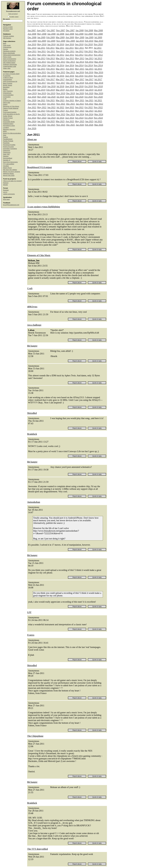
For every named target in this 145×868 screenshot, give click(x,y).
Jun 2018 (51, 86)
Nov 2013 (61, 62)
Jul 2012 (60, 55)
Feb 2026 (89, 125)
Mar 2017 (60, 79)
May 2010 (42, 44)
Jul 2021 (98, 100)
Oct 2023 (51, 114)
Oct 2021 (51, 104)
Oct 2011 (51, 51)
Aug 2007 (41, 30)
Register (6, 190)
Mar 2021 (60, 100)
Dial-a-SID (7, 103)
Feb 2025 (51, 121)
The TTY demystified (37, 849)
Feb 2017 (51, 79)
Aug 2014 (70, 65)
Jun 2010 (51, 44)
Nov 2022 (98, 107)
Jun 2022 (51, 107)
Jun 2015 (89, 69)
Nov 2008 (98, 34)
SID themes (7, 38)
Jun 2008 (51, 34)
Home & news (8, 27)
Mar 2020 (99, 93)
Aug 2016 (70, 76)
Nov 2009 (61, 41)
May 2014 (42, 65)
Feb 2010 (89, 41)
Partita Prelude (8, 141)
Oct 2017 (51, 83)
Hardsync (6, 120)
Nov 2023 (61, 114)
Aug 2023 (32, 114)
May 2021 (80, 100)
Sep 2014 (79, 65)
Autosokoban (8, 80)
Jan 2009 (41, 37)
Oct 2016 (89, 76)
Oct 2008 (89, 34)
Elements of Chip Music (11, 106)
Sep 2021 (42, 104)
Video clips (7, 68)
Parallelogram (8, 139)
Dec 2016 (32, 79)
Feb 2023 (51, 111)
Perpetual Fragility (9, 145)
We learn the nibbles (10, 170)
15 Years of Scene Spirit (11, 74)
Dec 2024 (32, 121)
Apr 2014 (32, 65)
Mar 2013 (60, 58)
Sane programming (10, 59)
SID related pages (9, 63)
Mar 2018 (99, 83)
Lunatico (6, 127)
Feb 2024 (89, 114)
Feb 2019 (51, 90)
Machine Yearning (9, 129)
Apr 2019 (70, 90)
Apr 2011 (69, 48)
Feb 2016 (89, 72)
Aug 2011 (32, 51)
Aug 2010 (70, 44)
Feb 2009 (51, 37)
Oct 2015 (51, 72)
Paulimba (6, 143)
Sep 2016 (79, 76)
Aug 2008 (70, 34)
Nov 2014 (98, 65)
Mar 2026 (99, 125)
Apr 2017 (70, 79)
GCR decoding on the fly (11, 114)
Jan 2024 (80, 114)
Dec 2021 (71, 104)
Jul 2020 (60, 97)
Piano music (7, 57)
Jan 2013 (41, 58)
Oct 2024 (89, 118)
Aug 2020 (70, 97)
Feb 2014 (89, 62)
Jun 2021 (89, 100)
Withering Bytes (8, 174)
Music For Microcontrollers (12, 133)
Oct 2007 (51, 30)
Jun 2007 (32, 30)
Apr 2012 (32, 55)
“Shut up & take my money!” (13, 181)
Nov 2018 (98, 86)
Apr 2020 (32, 97)
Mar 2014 (99, 62)
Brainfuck (32, 434)
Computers (7, 97)
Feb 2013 (51, 58)
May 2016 (42, 76)
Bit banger (32, 346)
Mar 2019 (60, 90)
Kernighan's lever (9, 126)
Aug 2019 (32, 93)
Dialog (5, 104)
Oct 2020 (89, 97)
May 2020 (42, 97)
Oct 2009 (51, 41)
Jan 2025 (41, 121)
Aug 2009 (32, 41)
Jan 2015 (41, 69)
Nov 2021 (61, 104)
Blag (5, 43)
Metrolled (32, 413)
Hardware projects (9, 51)
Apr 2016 (32, 76)
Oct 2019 (51, 93)
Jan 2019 (41, 90)
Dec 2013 (71, 62)
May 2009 (80, 37)
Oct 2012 (89, 55)
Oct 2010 (89, 44)
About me (32, 139)
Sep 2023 (42, 114)
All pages (6, 31)
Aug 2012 (70, 55)
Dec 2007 (70, 30)
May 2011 (79, 48)
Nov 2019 (61, 93)
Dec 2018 (32, 90)
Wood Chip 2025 (9, 175)
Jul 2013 (98, 58)
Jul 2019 (98, 90)
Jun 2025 (89, 121)
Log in (5, 192)
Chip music (7, 45)
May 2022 (42, 107)
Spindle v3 (7, 160)
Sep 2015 (42, 72)
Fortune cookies (8, 36)
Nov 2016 (98, 76)
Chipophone (7, 47)
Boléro (5, 89)
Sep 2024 (79, 118)
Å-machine (7, 76)
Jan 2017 (41, 79)
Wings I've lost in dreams (12, 172)
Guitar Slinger (8, 116)
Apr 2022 (32, 107)
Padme (5, 137)
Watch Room (7, 168)
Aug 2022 (70, 107)
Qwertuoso (7, 152)
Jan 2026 (80, 125)
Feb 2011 (50, 48)
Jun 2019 (89, 90)
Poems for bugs (8, 147)
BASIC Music (8, 85)
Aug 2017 (32, 83)
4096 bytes (32, 307)
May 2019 (80, 90)
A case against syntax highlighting (44, 207)
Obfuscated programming (12, 55)
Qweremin (7, 150)
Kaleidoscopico (8, 124)
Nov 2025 (61, 125)
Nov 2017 (61, 83)
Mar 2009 (60, 37)
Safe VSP (6, 154)
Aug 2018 (70, 86)
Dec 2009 (71, 41)
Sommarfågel (8, 158)
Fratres (5, 110)
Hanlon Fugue (8, 118)
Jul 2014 (60, 65)
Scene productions (9, 61)
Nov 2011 (60, 51)
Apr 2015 (70, 69)
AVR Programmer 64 (10, 81)
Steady (5, 185)
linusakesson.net (13, 11)
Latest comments (9, 194)
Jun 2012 (51, 55)
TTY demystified (9, 164)
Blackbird (6, 87)
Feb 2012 (89, 51)
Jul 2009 (98, 37)
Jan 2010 (80, 41)
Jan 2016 (80, 72)
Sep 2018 (79, 86)
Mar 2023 (60, 111)
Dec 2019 (71, 93)
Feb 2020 (89, 93)
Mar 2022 (99, 104)
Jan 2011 (41, 48)
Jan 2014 (80, 62)
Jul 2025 (98, 121)
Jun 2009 (89, 37)
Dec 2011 (70, 51)
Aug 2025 (32, 125)
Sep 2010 (79, 44)
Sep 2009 (42, 41)
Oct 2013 (51, 62)
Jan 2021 (41, 100)
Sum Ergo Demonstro (10, 162)
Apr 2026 (32, 128)
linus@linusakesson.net (11, 205)
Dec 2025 (71, 125)
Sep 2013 (42, 62)
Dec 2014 (32, 69)
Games (6, 49)
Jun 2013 (89, 58)
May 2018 (42, 86)
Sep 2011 (42, 51)
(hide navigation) (13, 14)
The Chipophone (35, 736)
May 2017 (80, 79)
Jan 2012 (79, 51)
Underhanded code (10, 66)
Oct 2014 (89, 65)
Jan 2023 (41, 111)
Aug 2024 (70, 118)
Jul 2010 (60, 44)
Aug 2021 (32, 104)
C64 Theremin (8, 91)
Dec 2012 (32, 58)
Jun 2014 (51, 65)
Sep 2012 (79, 55)
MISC (5, 131)
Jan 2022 (80, 104)
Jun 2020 (51, 97)
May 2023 (80, 111)
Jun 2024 (51, 118)
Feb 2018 (89, 83)
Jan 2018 (80, 83)
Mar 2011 (60, 48)
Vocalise (6, 166)
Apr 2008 (32, 34)
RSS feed (6, 199)
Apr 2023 (70, 111)
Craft (5, 99)
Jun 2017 (89, 79)
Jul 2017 (98, 79)
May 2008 (42, 34)
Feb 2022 (89, 104)
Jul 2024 (60, 118)
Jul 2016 (60, 76)
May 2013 (80, 58)
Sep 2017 (42, 83)
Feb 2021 (51, 100)
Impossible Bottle (9, 122)
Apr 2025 (70, 121)
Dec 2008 (32, 37)
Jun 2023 (89, 111)
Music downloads (9, 53)
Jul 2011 (98, 48)
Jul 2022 (60, 107)
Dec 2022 (32, 111)
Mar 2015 (60, 69)
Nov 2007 (60, 30)
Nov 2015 (61, 72)
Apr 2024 (32, 118)
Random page (8, 29)
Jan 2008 (80, 30)
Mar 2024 (99, 114)
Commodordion (8, 95)
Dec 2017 (71, 83)
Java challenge (34, 325)
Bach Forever (8, 83)
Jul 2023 (98, 111)
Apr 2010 (32, 44)
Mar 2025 (60, 121)
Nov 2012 (98, 55)
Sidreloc (6, 156)
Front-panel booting (10, 112)
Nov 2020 (98, 97)
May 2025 (80, 121)
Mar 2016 (99, 72)
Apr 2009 (70, 37)
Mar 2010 (99, 41)
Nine (5, 135)
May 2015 (80, 69)
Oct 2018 (89, 86)
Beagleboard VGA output (39, 167)
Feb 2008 (89, 30)
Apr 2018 (32, 86)
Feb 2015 (51, 69)
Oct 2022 (89, 107)
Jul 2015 (98, 69)
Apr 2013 (70, 58)
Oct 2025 (51, 125)
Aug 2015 (32, 72)
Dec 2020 (32, 100)
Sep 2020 (79, 97)
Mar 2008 (98, 30)
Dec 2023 (71, 114)
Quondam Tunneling (10, 149)
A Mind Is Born (8, 78)
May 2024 (42, 118)
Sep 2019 (42, 93)
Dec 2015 (71, 72)
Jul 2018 (60, 86)
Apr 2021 (70, 100)
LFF (29, 612)
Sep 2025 (42, 125)
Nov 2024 (98, 118)
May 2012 (42, 55)
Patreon (6, 183)
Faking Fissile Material (11, 108)
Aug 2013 (32, 62)
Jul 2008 (60, 34)
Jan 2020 (80, 93)
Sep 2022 (79, 107)
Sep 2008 (79, 34)
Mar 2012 (98, 51)
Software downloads (10, 64)
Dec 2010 (32, 48)
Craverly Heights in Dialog (12, 101)
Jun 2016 (51, 76)
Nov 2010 (98, 44)
